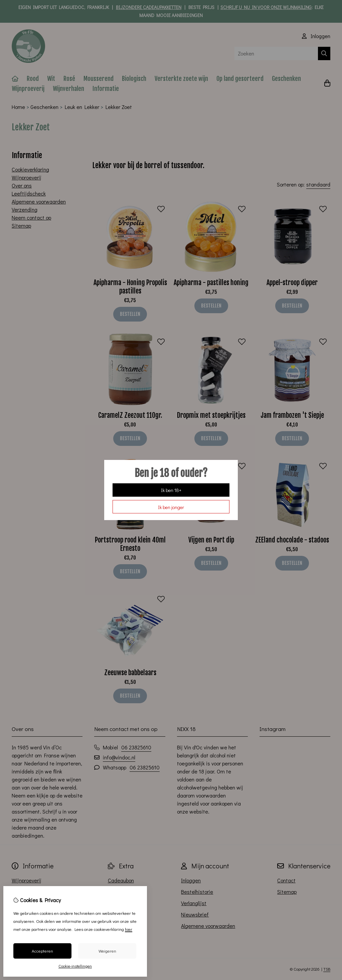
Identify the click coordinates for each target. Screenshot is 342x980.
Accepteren (42, 951)
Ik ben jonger (171, 507)
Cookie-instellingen (75, 966)
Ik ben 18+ (171, 490)
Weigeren (107, 951)
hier (129, 929)
